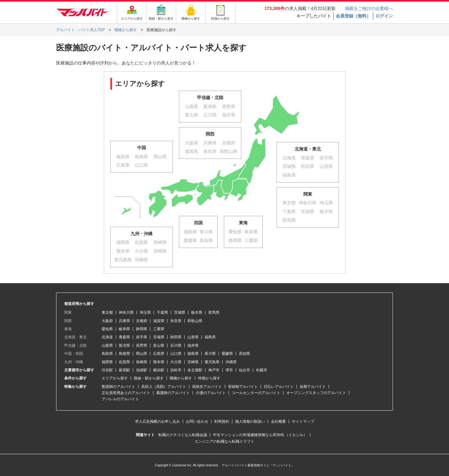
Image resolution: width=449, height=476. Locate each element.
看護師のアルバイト (173, 393)
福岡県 (107, 362)
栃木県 (197, 312)
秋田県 (176, 337)
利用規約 (222, 421)
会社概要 (278, 421)
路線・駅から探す (149, 378)
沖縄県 (231, 362)
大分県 (176, 362)
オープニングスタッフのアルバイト (316, 393)
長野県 (142, 345)
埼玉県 (145, 312)
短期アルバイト (313, 387)
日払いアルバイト (279, 387)
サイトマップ (303, 421)
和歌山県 (195, 321)
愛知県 (107, 329)
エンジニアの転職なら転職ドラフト (224, 441)
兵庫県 (124, 321)
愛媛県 (227, 354)
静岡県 (142, 329)
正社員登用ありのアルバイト (126, 393)
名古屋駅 (195, 370)
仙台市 (244, 370)
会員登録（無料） (353, 16)
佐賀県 (124, 362)
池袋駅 (142, 370)
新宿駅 (124, 370)
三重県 (159, 329)
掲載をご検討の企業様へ (369, 8)
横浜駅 (159, 370)
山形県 (193, 337)
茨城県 (180, 312)
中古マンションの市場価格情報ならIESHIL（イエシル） (260, 435)
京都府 (142, 321)
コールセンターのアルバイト (256, 393)
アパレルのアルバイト (120, 399)
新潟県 (124, 345)
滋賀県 (159, 321)
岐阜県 (124, 329)
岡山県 (142, 354)
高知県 (244, 354)
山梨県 (107, 345)
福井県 (193, 345)
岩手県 (142, 337)
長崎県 (142, 362)
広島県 (159, 354)
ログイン (384, 16)
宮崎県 (193, 362)
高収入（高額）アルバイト (164, 387)
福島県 (210, 337)
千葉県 (162, 312)
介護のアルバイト (211, 393)
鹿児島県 (212, 362)
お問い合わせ (197, 421)
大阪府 (107, 321)
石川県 (176, 345)
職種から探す (181, 378)
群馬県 (214, 312)
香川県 (210, 354)
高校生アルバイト (207, 387)
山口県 (176, 354)
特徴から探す (209, 378)
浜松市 (176, 370)
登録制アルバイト (243, 387)
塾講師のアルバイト (118, 387)
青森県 (124, 337)
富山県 (159, 345)
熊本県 (159, 362)
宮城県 (159, 337)
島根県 (124, 354)
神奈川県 (126, 312)
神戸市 (214, 370)
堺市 (229, 370)
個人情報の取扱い (250, 421)
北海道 (107, 337)
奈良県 (176, 321)
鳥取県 (107, 354)
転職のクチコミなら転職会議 (183, 435)
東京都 (107, 312)
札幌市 (262, 370)
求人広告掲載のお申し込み (157, 421)
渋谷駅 (107, 370)
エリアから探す (115, 378)
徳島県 (193, 354)
